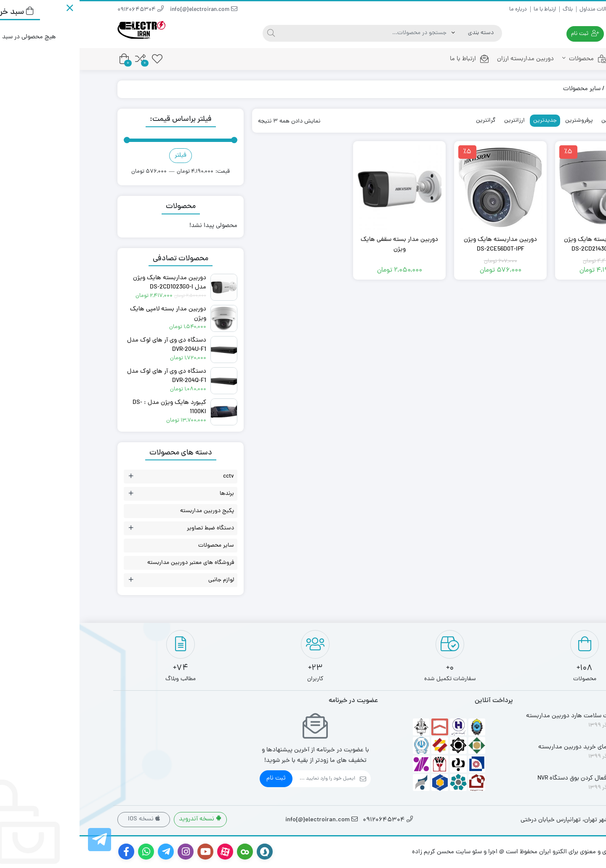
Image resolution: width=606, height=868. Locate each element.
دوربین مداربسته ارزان (446, 59)
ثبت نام (197, 779)
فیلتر (101, 156)
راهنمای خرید (554, 9)
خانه (549, 59)
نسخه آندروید (121, 819)
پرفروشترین (500, 121)
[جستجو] (191, 33)
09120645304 (61, 10)
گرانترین (406, 121)
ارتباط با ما (465, 9)
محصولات (505, 59)
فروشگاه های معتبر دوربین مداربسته (111, 563)
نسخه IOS (64, 819)
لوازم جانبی (142, 580)
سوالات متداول (517, 9)
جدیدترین (465, 121)
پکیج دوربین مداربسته (128, 511)
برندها (147, 494)
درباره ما (439, 9)
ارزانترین (435, 121)
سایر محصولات (137, 546)
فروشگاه (537, 89)
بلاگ (488, 9)
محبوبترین (534, 121)
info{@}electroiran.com (124, 10)
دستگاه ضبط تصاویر (131, 528)
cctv (149, 477)
